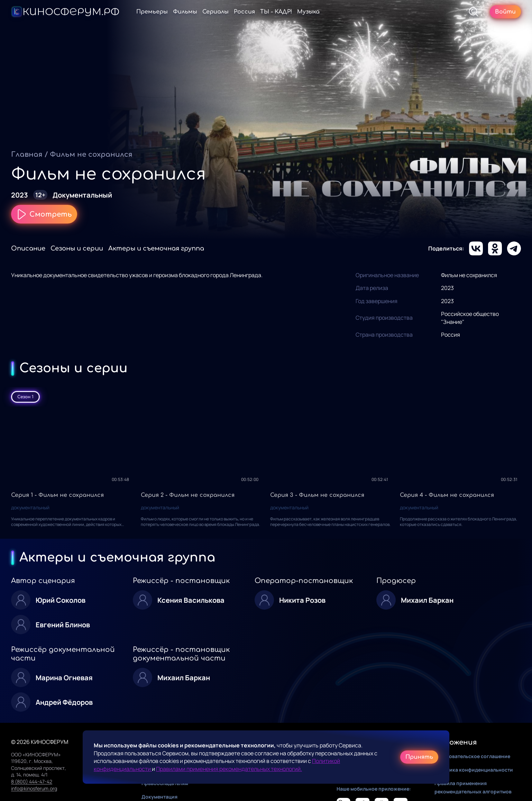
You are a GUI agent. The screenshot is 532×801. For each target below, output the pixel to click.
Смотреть (44, 214)
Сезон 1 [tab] (25, 397)
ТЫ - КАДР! (276, 12)
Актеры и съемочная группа (156, 248)
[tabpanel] (266, 473)
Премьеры (152, 12)
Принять (419, 757)
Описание (28, 248)
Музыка (308, 12)
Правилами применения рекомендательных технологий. (229, 769)
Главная (27, 154)
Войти (505, 12)
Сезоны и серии (77, 248)
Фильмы (185, 12)
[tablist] (266, 397)
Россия (244, 12)
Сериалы (215, 12)
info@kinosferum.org (34, 788)
